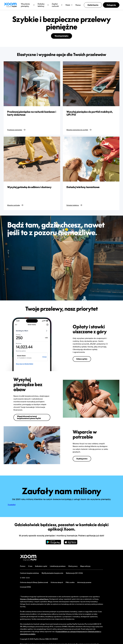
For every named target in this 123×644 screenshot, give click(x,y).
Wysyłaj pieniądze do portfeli (79, 130)
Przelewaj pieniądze (16, 130)
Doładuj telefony (74, 205)
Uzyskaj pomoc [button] (82, 459)
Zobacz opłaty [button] (82, 359)
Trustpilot (12, 505)
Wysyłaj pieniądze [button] (61, 36)
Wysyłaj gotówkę (15, 205)
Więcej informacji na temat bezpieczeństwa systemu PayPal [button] (29, 417)
